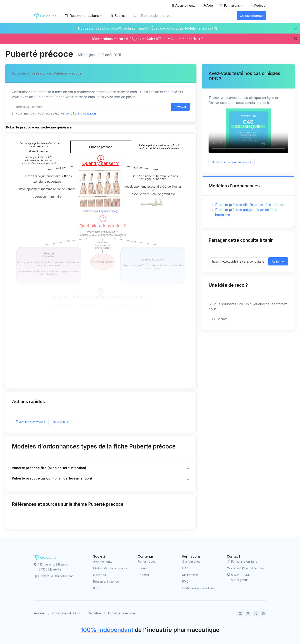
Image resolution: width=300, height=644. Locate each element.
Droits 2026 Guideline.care (54, 577)
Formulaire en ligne (242, 562)
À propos (99, 575)
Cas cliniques (191, 562)
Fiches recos (147, 562)
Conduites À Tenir (66, 614)
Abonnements (183, 6)
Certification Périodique (199, 589)
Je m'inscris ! (190, 39)
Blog (96, 589)
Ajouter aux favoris (30, 422)
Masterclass (190, 575)
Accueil (40, 614)
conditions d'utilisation (81, 113)
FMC (185, 582)
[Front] (46, 16)
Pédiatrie (94, 614)
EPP (185, 569)
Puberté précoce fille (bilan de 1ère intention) (251, 205)
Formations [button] (230, 6)
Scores (118, 16)
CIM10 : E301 (63, 422)
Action (276, 261)
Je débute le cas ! (201, 28)
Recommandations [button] (82, 16)
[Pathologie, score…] (182, 16)
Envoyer (181, 107)
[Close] (296, 28)
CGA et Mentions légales (110, 569)
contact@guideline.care (245, 569)
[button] (101, 469)
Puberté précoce (121, 614)
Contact (220, 319)
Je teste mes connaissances (232, 162)
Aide (208, 6)
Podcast (258, 6)
